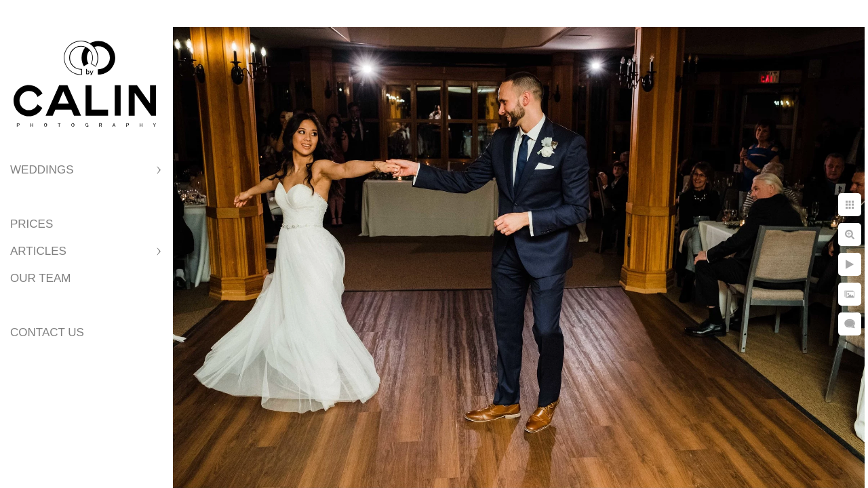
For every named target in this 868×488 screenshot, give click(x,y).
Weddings (42, 170)
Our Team (40, 278)
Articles (38, 251)
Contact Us (47, 332)
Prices (32, 224)
